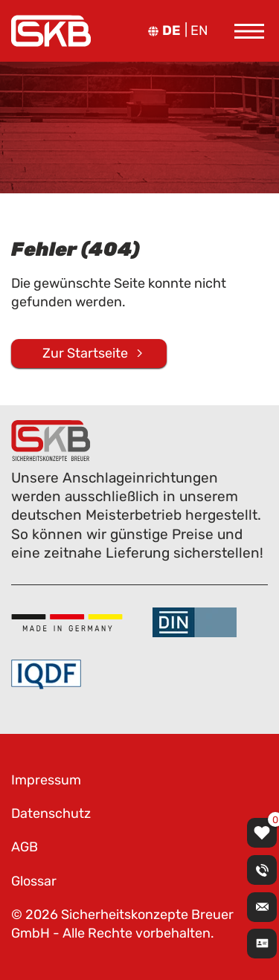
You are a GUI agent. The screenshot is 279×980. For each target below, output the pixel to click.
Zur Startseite (85, 353)
